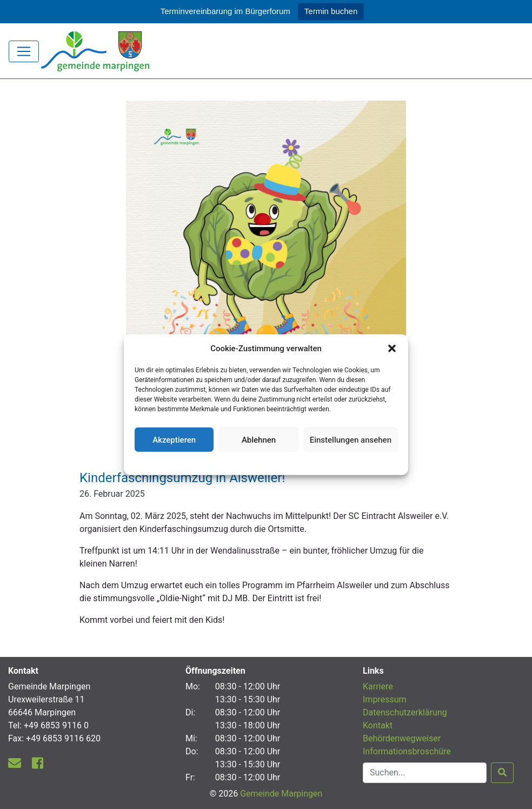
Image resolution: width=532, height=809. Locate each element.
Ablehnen (259, 439)
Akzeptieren (174, 439)
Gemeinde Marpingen (281, 794)
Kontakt (378, 725)
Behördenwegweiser (402, 738)
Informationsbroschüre (407, 751)
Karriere (378, 686)
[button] (392, 348)
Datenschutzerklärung (266, 462)
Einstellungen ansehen (351, 439)
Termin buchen (331, 11)
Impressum (385, 699)
